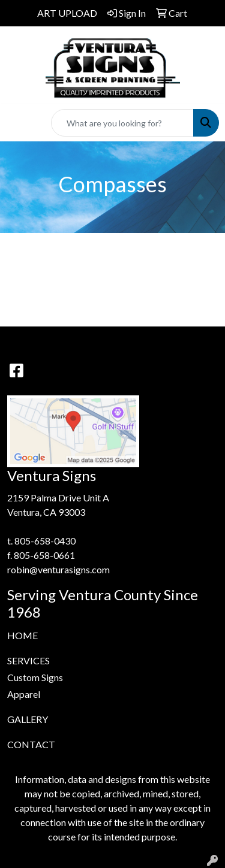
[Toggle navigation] (19, 123)
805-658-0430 (45, 541)
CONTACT (31, 744)
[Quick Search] (122, 123)
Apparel (24, 694)
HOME (22, 635)
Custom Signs (35, 677)
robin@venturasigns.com (58, 569)
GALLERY (28, 719)
